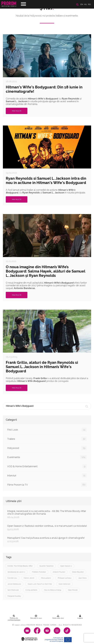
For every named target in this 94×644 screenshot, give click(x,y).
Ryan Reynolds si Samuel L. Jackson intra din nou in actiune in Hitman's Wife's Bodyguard (46, 181)
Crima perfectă (31, 590)
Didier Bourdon (78, 572)
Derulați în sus (36, 617)
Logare (80, 617)
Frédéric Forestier (39, 572)
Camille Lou (12, 578)
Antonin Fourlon (59, 572)
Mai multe (17, 111)
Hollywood (47, 448)
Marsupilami (46, 578)
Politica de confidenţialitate (14, 618)
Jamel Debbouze (14, 584)
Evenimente (47, 457)
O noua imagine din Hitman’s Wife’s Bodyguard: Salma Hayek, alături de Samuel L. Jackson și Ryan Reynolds (45, 271)
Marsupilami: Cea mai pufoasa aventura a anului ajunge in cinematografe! (47, 540)
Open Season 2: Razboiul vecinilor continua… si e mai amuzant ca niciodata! (47, 528)
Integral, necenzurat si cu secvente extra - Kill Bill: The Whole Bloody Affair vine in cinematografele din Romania (47, 514)
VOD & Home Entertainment (47, 466)
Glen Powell (73, 590)
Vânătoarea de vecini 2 (16, 572)
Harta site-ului (58, 617)
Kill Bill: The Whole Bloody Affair (20, 566)
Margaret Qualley (14, 596)
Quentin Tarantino (46, 566)
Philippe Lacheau (65, 578)
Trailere (47, 439)
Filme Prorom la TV (47, 485)
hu (86, 4)
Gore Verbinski (64, 584)
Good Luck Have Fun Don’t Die (40, 584)
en (82, 4)
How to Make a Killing (53, 590)
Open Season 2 (66, 566)
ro (89, 4)
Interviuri (47, 475)
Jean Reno (82, 578)
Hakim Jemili (29, 578)
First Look (47, 430)
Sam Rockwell (13, 590)
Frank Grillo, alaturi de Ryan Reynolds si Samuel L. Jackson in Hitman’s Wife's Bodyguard (42, 367)
